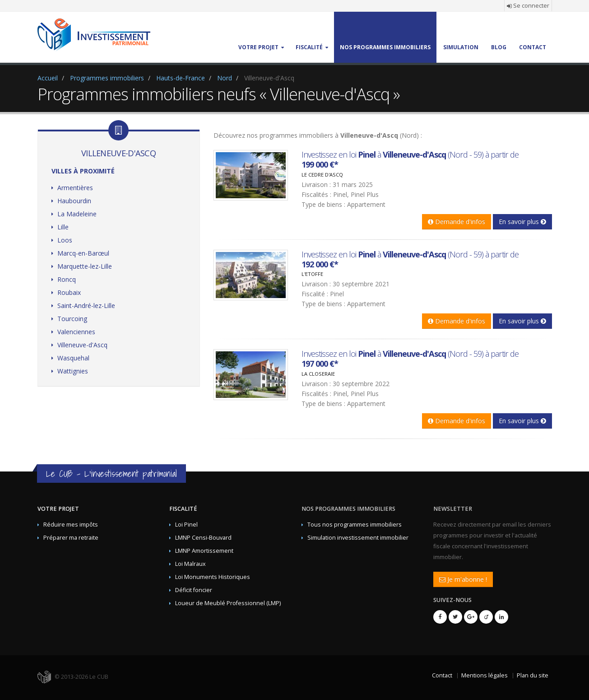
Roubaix (69, 292)
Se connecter (528, 6)
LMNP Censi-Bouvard (203, 538)
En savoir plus (522, 222)
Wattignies (73, 371)
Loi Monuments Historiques (213, 577)
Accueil (48, 78)
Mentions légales (485, 675)
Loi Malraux (190, 564)
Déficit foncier (194, 590)
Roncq (67, 279)
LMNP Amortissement (204, 551)
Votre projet (58, 509)
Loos (65, 240)
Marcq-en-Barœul (83, 253)
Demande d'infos (457, 222)
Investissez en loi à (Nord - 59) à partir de (410, 159)
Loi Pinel (186, 525)
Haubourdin (74, 201)
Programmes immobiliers (107, 78)
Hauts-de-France (181, 78)
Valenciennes (76, 332)
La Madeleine (77, 214)
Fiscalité (183, 509)
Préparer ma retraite (71, 538)
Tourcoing (72, 319)
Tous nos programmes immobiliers (355, 525)
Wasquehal (73, 358)
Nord (225, 78)
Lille (63, 227)
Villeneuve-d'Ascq (82, 345)
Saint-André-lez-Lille (86, 306)
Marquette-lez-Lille (85, 266)
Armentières (75, 188)
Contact (442, 675)
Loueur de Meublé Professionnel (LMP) (228, 603)
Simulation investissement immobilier (358, 538)
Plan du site (533, 675)
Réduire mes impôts (71, 525)
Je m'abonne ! (463, 579)
